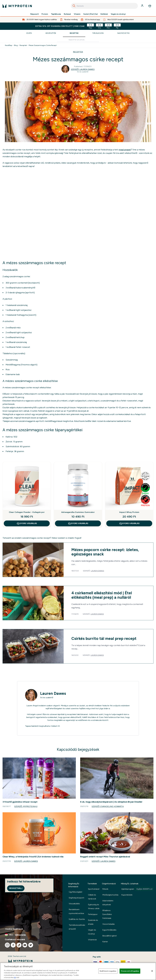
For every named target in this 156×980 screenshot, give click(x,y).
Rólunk (105, 889)
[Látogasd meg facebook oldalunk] (13, 945)
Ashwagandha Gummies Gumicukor (78, 512)
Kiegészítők (51, 33)
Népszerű (34, 14)
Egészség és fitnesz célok (94, 907)
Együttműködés (109, 930)
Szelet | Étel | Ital (90, 14)
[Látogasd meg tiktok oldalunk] (19, 945)
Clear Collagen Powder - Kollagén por (27, 512)
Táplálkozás (56, 14)
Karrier (105, 942)
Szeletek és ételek (93, 922)
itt (59, 726)
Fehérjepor (93, 914)
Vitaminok (92, 940)
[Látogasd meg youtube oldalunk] (25, 945)
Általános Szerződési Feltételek (107, 914)
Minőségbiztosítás (110, 895)
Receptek (74, 33)
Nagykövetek (123, 33)
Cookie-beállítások (14, 929)
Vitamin (77, 14)
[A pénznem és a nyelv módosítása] (31, 935)
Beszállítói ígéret (110, 936)
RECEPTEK (78, 52)
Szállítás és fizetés (77, 919)
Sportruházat (94, 889)
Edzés (29, 33)
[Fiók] (142, 6)
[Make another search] (78, 40)
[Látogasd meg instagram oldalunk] (7, 945)
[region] (78, 971)
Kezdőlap (9, 45)
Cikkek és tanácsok (92, 897)
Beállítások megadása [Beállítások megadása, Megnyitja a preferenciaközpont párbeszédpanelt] (108, 971)
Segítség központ (76, 898)
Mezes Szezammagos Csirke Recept (43, 45)
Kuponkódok (127, 895)
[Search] (74, 6)
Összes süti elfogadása (130, 971)
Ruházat (67, 14)
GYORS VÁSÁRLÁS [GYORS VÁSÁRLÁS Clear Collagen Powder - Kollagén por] (27, 523)
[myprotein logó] (17, 6)
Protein (45, 14)
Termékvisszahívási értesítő (77, 927)
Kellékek (104, 14)
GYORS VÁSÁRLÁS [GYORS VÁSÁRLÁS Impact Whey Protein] (129, 523)
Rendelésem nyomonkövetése (76, 911)
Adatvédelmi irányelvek (108, 903)
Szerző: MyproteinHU (26, 806)
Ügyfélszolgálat (76, 892)
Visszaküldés (74, 904)
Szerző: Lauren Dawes (83, 69)
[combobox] (104, 6)
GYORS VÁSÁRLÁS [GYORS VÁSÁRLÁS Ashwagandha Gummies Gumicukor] (78, 523)
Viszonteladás (109, 924)
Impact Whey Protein (129, 512)
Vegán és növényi (118, 14)
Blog (16, 45)
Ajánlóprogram (137, 889)
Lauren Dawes (97, 571)
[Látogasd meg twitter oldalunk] (31, 945)
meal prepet (125, 150)
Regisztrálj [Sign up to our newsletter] (16, 888)
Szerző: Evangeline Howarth (108, 806)
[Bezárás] (152, 971)
